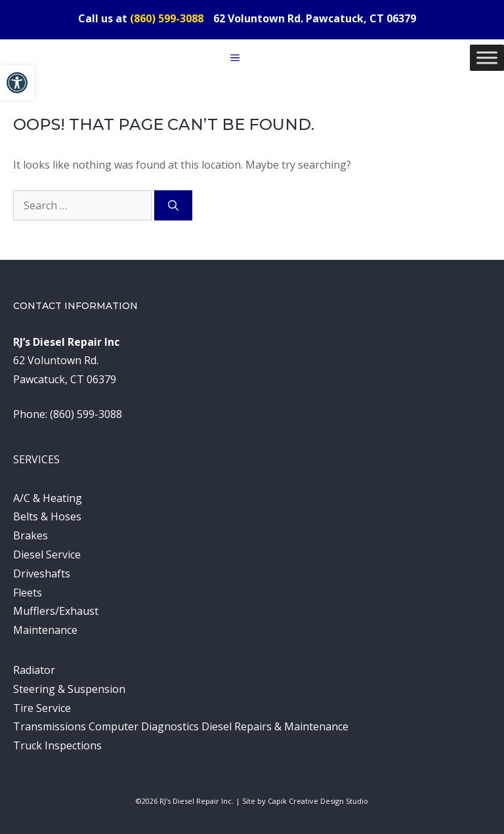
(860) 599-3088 (167, 18)
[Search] (173, 205)
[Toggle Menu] (487, 57)
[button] (17, 83)
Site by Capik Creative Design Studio (305, 801)
